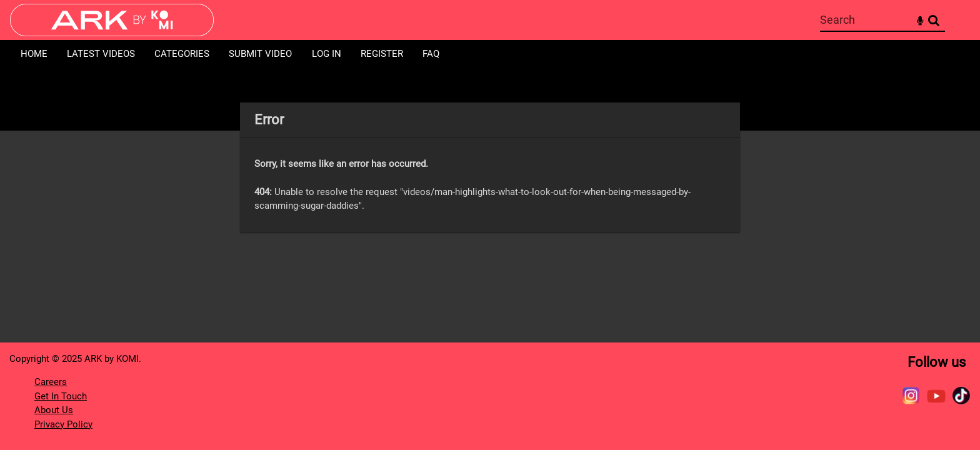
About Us (54, 410)
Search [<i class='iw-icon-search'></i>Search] (934, 19)
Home (34, 54)
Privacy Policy (63, 424)
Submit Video (260, 54)
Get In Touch (61, 396)
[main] (490, 167)
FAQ (431, 54)
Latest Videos (101, 54)
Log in (327, 54)
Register (382, 54)
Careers (51, 382)
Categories (182, 54)
